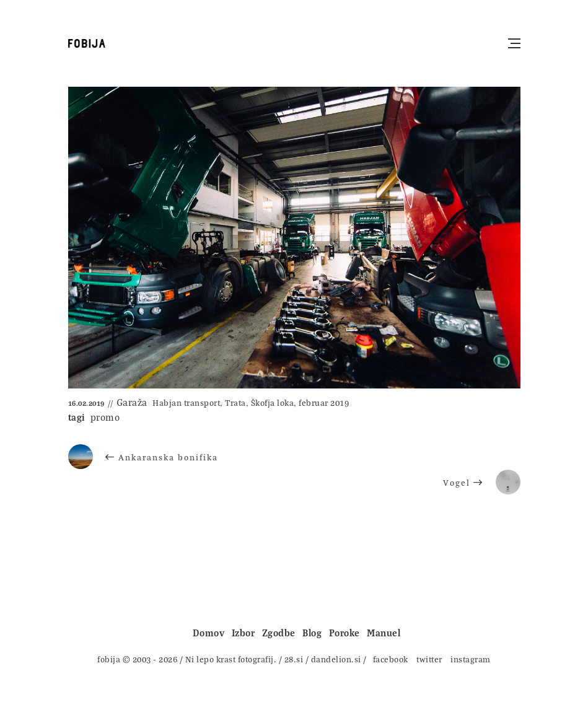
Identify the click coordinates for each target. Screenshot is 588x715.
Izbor (244, 633)
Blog (312, 633)
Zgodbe (279, 633)
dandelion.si (336, 659)
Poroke (344, 633)
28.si (294, 659)
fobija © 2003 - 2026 (137, 659)
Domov (209, 633)
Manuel (384, 633)
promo (105, 417)
